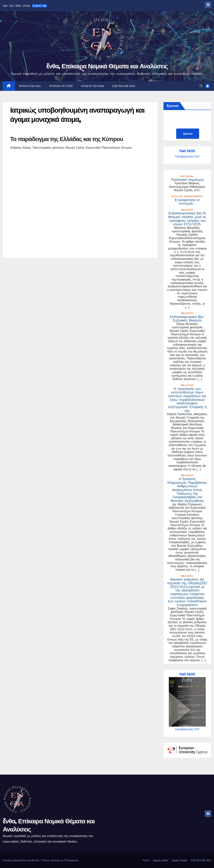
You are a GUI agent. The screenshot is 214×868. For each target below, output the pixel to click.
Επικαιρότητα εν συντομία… (187, 202)
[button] (201, 86)
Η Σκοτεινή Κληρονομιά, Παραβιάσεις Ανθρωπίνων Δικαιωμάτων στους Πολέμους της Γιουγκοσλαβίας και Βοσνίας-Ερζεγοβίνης (187, 490)
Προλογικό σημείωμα (187, 180)
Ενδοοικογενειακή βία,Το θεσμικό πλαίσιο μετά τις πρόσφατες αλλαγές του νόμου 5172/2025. (187, 219)
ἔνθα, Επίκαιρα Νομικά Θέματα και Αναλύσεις (107, 66)
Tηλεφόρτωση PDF (187, 156)
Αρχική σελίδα (30, 86)
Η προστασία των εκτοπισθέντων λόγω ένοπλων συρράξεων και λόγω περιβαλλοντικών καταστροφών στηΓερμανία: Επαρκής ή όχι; (187, 400)
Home (146, 860)
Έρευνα (172, 106)
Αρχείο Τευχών (93, 86)
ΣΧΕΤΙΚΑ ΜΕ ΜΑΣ (124, 86)
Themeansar (71, 860)
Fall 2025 (187, 151)
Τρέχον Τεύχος (61, 86)
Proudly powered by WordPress (21, 860)
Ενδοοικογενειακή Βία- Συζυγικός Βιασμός (187, 319)
